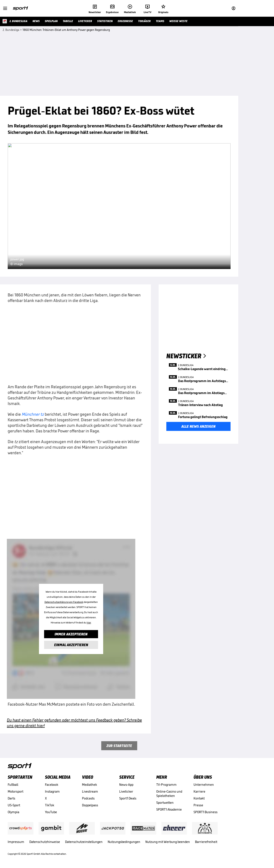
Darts (11, 798)
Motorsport (16, 791)
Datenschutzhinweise (45, 842)
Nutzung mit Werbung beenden (168, 842)
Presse (198, 805)
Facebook (52, 785)
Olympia (13, 812)
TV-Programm (166, 785)
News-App (126, 785)
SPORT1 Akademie (169, 809)
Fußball (13, 785)
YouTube (51, 812)
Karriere (199, 791)
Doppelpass (90, 805)
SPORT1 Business (205, 812)
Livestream (90, 791)
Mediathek (89, 785)
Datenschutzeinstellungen (84, 842)
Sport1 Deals (128, 798)
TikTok (50, 805)
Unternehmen (204, 785)
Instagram (52, 791)
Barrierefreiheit (206, 842)
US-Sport (14, 805)
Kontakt (199, 798)
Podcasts (88, 798)
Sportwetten (165, 803)
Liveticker (126, 791)
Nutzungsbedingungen (124, 842)
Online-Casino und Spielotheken (169, 794)
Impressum (16, 842)
